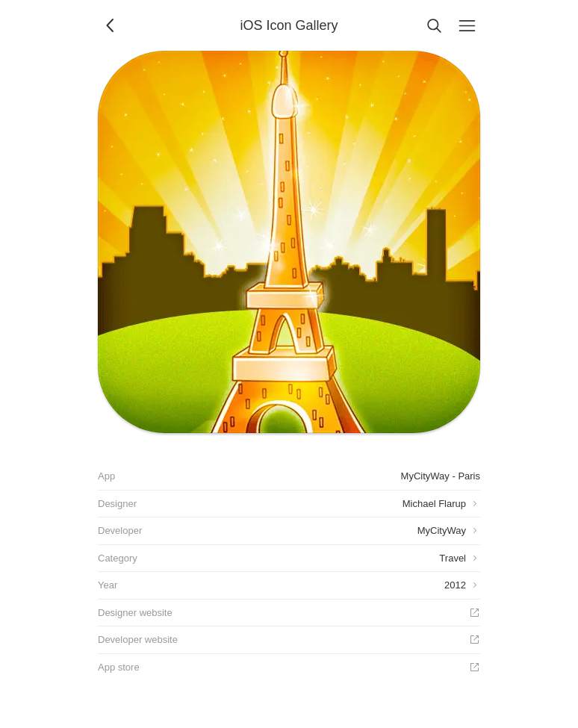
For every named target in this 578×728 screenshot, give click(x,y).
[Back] (111, 25)
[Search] (434, 25)
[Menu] (467, 25)
